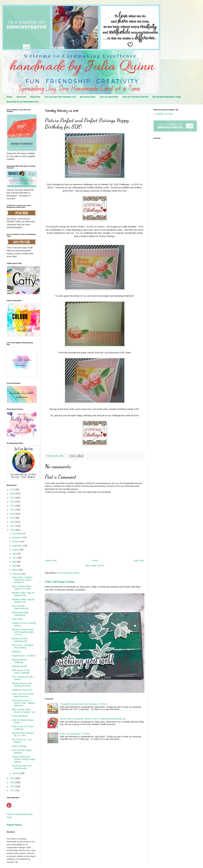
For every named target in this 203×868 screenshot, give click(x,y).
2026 (13, 490)
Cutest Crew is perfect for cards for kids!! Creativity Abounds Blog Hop (93, 719)
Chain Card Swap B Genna (60, 582)
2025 (13, 494)
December (17, 533)
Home (9, 97)
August (16, 550)
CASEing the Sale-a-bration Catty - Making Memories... (23, 703)
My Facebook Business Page (167, 97)
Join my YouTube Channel (135, 97)
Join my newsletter (109, 97)
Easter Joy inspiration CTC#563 (75, 734)
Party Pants (17, 619)
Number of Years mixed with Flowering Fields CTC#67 (23, 632)
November (17, 537)
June (15, 558)
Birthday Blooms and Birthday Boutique (22, 685)
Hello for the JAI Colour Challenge (23, 728)
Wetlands (16, 652)
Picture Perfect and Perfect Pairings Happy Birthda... (24, 759)
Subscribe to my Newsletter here (23, 102)
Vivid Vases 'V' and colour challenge (21, 672)
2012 (13, 790)
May (15, 562)
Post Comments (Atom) (69, 573)
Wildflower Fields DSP (22, 690)
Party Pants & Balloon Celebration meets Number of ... (22, 580)
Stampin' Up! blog (164, 114)
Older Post (139, 561)
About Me (21, 97)
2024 (13, 498)
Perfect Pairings (19, 746)
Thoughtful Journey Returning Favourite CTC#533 (83, 704)
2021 (13, 510)
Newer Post (51, 561)
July (14, 554)
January (16, 773)
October (16, 541)
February (17, 574)
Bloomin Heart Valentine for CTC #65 (23, 734)
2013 (13, 786)
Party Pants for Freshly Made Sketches (23, 695)
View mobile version (95, 566)
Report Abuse (14, 825)
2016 (13, 530)
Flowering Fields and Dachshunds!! (22, 767)
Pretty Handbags (20, 716)
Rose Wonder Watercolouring (20, 607)
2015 (13, 778)
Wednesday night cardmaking (20, 614)
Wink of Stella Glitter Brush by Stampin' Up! (23, 711)
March (16, 570)
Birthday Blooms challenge (20, 661)
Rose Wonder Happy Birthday (22, 751)
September (18, 546)
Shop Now (35, 97)
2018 (13, 522)
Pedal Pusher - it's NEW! (24, 656)
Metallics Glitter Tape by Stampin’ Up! (23, 594)
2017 (13, 526)
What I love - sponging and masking (22, 646)
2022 (13, 506)
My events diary (88, 97)
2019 (13, 518)
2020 (13, 514)
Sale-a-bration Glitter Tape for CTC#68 (22, 588)
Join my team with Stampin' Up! (60, 97)
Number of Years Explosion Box (20, 640)
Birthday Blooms (20, 666)
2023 (13, 502)
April (15, 566)
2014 (13, 782)
